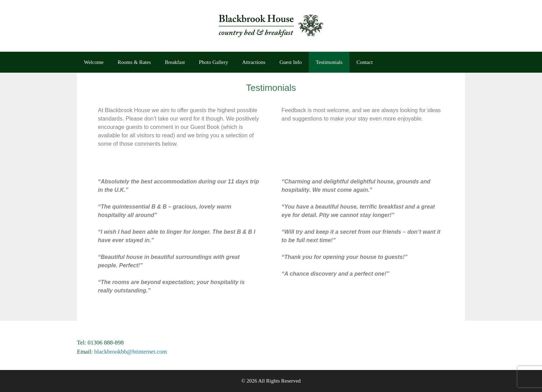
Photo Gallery (214, 62)
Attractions (254, 62)
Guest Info (291, 62)
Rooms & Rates (134, 62)
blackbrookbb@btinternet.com (131, 352)
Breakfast (175, 62)
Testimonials (329, 62)
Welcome (94, 62)
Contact (365, 62)
